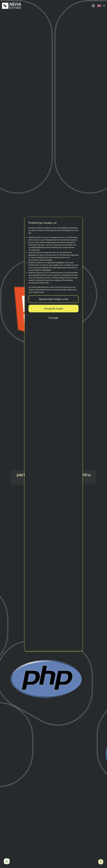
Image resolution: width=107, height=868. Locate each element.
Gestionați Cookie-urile (53, 299)
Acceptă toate (54, 308)
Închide (54, 318)
